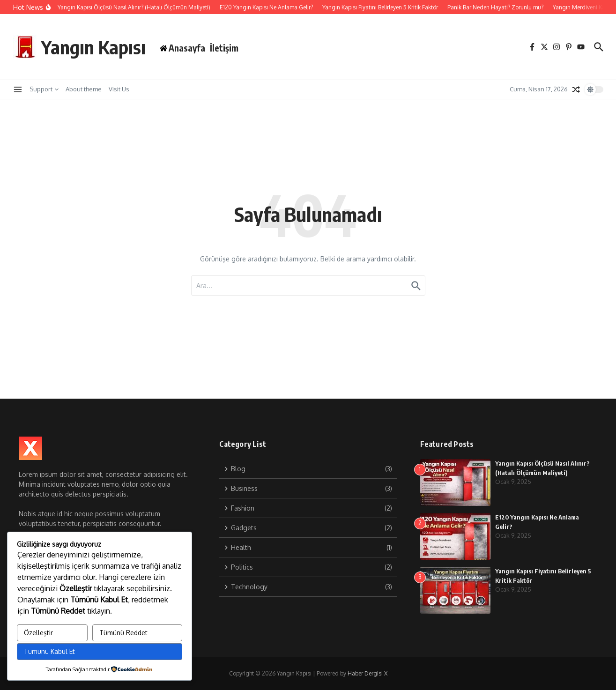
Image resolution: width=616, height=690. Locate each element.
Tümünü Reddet (123, 633)
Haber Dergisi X (367, 673)
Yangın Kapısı (93, 47)
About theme (84, 89)
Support (44, 89)
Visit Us (119, 89)
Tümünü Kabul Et (49, 651)
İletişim (224, 48)
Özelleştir (38, 633)
